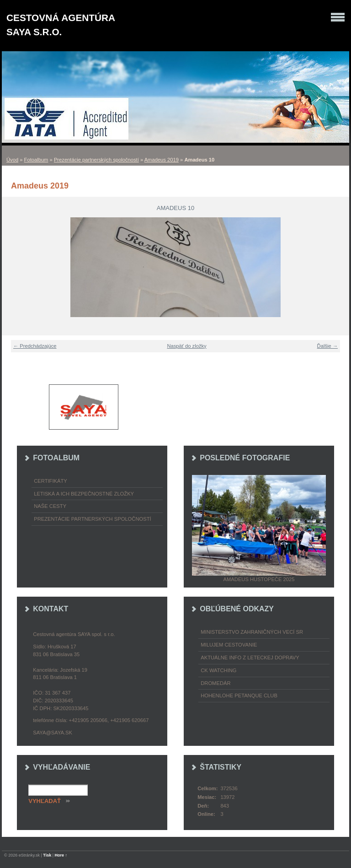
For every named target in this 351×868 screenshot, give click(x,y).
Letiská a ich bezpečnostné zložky (84, 494)
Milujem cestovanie (229, 645)
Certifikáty (51, 481)
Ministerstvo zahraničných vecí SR (252, 632)
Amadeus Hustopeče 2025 (259, 579)
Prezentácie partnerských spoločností (96, 160)
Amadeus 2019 (162, 160)
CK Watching (218, 670)
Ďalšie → (327, 346)
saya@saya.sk (53, 733)
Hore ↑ (61, 855)
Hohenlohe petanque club (239, 695)
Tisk (47, 855)
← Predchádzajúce (35, 346)
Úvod (12, 160)
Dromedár (215, 683)
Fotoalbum (36, 160)
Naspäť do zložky (186, 346)
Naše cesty (50, 506)
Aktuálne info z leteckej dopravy (250, 658)
